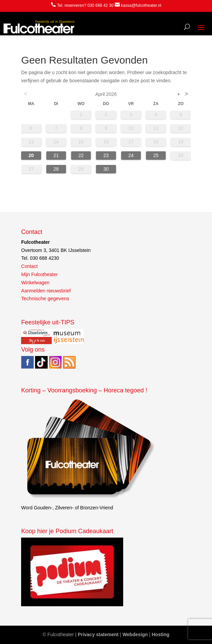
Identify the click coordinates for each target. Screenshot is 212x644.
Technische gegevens (45, 299)
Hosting (161, 634)
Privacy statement (98, 634)
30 (106, 169)
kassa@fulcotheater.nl (141, 5)
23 (106, 155)
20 (31, 155)
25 (156, 155)
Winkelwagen (35, 283)
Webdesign (135, 634)
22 (81, 155)
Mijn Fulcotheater (39, 274)
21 (56, 155)
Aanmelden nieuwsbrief (46, 291)
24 (131, 155)
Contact (29, 266)
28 (56, 169)
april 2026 (106, 94)
